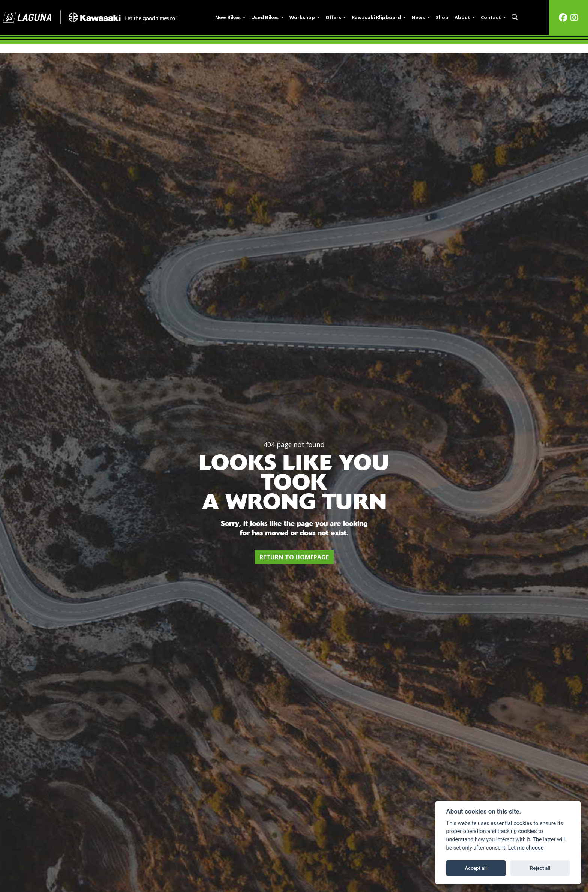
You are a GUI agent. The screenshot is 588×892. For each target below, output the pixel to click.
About (463, 17)
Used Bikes (265, 17)
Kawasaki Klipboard (377, 17)
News (419, 17)
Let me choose (526, 848)
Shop (442, 17)
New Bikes (229, 17)
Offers (334, 17)
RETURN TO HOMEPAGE (294, 557)
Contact (491, 17)
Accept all (476, 868)
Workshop (303, 17)
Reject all (540, 868)
